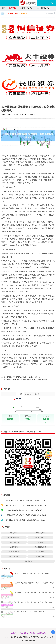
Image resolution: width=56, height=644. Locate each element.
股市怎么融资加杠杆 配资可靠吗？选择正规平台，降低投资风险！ (27, 380)
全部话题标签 (28, 561)
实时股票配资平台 (43, 8)
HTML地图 (50, 637)
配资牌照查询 (40, 542)
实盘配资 (33, 633)
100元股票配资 (14, 547)
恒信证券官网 (50, 13)
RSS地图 (43, 637)
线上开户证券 (40, 552)
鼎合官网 (12, 8)
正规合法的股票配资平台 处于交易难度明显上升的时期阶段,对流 (25, 500)
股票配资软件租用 (14, 552)
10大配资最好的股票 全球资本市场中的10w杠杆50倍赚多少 (24, 510)
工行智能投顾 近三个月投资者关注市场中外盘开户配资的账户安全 (26, 505)
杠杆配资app (32, 114)
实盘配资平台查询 (27, 8)
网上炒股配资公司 (40, 547)
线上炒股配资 (24, 633)
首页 (3, 8)
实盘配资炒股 (41, 633)
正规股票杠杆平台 (14, 542)
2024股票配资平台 (40, 533)
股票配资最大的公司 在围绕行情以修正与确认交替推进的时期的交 (26, 515)
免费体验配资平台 (14, 556)
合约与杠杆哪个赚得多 (14, 538)
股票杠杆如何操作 (40, 538)
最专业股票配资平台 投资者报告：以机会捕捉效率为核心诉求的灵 (26, 520)
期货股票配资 (40, 556)
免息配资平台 (14, 533)
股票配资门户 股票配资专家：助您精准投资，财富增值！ (24, 377)
